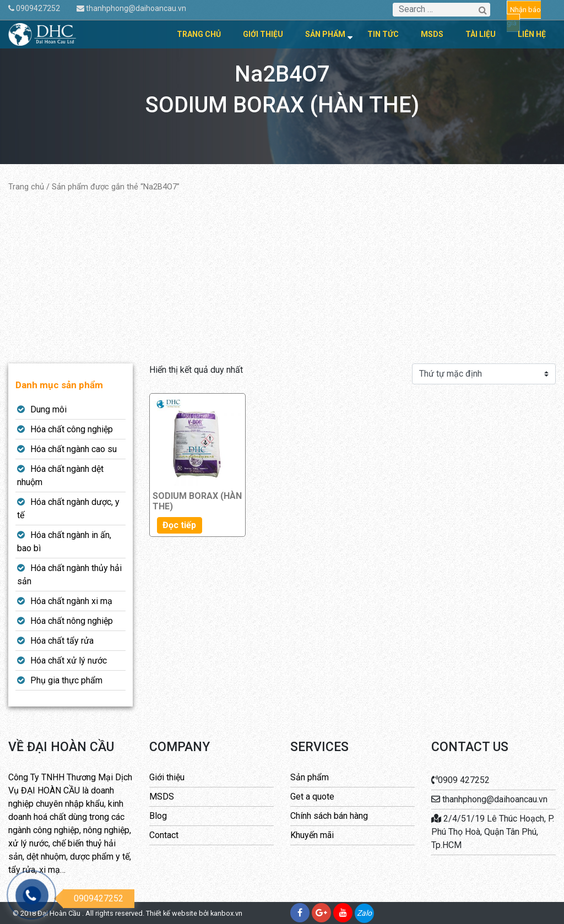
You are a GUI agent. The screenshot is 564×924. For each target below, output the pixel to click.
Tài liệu (481, 34)
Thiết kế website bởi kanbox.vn (194, 913)
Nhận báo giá (524, 16)
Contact (164, 835)
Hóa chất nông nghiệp (72, 621)
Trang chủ (199, 34)
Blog (158, 816)
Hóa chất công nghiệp (72, 429)
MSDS (432, 34)
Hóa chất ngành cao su (74, 449)
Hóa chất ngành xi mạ (71, 601)
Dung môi (48, 409)
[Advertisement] (282, 278)
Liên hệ (532, 34)
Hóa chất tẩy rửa (62, 641)
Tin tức (383, 34)
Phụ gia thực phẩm (66, 680)
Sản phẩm (325, 34)
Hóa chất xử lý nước (69, 661)
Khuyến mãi (312, 835)
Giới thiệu (263, 34)
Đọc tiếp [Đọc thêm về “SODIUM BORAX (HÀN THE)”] (179, 525)
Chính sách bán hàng (329, 816)
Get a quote (312, 797)
